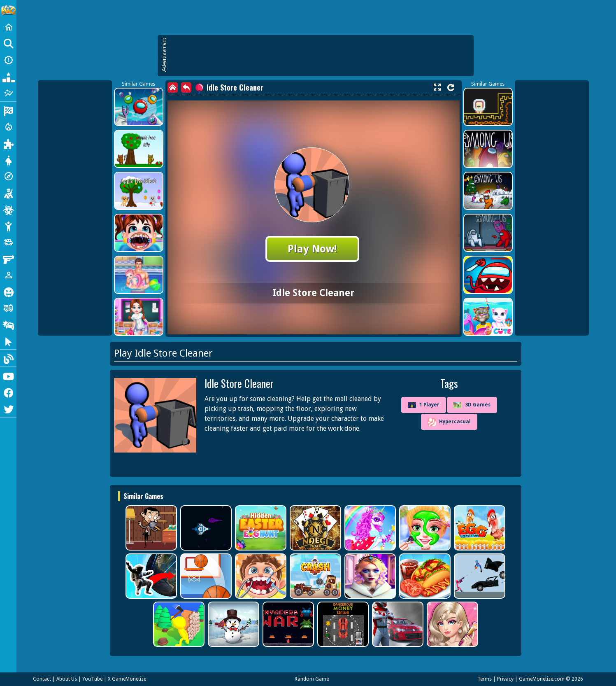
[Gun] (8, 259)
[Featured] (8, 93)
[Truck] (8, 308)
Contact (42, 679)
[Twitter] (8, 408)
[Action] (8, 127)
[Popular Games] (8, 77)
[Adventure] (8, 176)
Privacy (505, 679)
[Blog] (8, 358)
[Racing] (8, 110)
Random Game (312, 679)
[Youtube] (8, 376)
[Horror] (8, 292)
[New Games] (8, 60)
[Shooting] (8, 193)
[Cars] (8, 242)
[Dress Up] (8, 160)
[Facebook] (8, 392)
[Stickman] (8, 226)
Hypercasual (449, 422)
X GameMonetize (127, 679)
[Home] (8, 27)
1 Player (424, 405)
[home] (173, 87)
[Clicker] (8, 341)
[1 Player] (8, 275)
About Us (67, 679)
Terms (485, 679)
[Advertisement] (320, 56)
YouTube (92, 679)
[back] (186, 87)
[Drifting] (8, 324)
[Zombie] (8, 209)
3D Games (472, 405)
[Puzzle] (8, 143)
